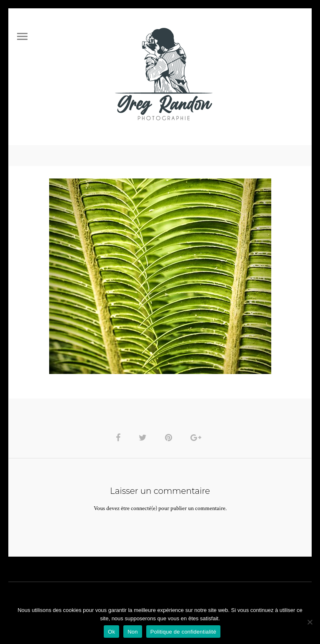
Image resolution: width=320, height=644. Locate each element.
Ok (111, 632)
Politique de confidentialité (183, 632)
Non (133, 632)
